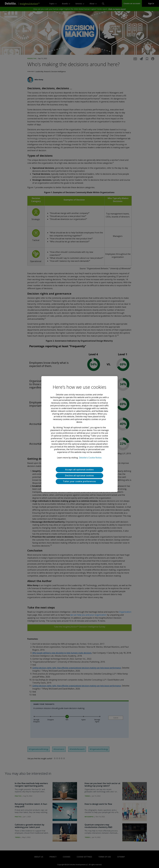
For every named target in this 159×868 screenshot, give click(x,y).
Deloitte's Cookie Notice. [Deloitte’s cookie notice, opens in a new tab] (90, 458)
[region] (79, 434)
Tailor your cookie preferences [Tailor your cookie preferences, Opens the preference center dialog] (79, 482)
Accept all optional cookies (79, 470)
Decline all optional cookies (79, 476)
